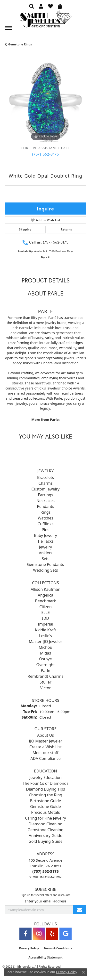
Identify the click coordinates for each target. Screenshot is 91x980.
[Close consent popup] (83, 972)
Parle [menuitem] (45, 670)
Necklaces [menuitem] (45, 501)
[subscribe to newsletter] (80, 910)
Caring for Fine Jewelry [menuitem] (45, 818)
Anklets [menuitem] (45, 553)
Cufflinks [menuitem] (45, 524)
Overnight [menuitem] (46, 665)
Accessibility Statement (45, 957)
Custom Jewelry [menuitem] (46, 489)
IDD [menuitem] (45, 618)
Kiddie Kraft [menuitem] (45, 630)
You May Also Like (45, 436)
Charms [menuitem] (45, 483)
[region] (45, 102)
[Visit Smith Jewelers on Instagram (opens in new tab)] (39, 934)
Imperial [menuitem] (45, 624)
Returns (66, 229)
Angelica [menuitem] (46, 595)
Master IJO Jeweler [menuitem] (46, 641)
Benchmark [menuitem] (46, 601)
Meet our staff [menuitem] (45, 753)
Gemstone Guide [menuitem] (45, 807)
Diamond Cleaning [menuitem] (45, 824)
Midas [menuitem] (45, 653)
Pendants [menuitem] (45, 506)
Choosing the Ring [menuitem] (46, 795)
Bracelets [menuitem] (45, 477)
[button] (32, 6)
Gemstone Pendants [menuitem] (45, 564)
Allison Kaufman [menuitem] (45, 589)
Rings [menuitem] (45, 512)
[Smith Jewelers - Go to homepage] (46, 20)
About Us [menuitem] (45, 735)
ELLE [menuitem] (45, 612)
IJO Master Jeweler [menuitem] (46, 741)
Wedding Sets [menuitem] (45, 570)
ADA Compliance (45, 758)
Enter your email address (45, 901)
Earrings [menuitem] (45, 495)
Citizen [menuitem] (45, 607)
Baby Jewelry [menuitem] (45, 535)
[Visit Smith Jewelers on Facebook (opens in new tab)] (25, 934)
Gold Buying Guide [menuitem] (45, 841)
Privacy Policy (29, 948)
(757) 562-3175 (45, 154)
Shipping (25, 229)
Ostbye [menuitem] (45, 659)
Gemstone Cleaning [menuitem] (46, 830)
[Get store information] (45, 877)
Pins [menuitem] (45, 530)
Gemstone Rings (20, 44)
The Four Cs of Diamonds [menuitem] (45, 783)
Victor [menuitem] (45, 688)
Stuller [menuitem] (45, 682)
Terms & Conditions (58, 948)
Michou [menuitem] (46, 647)
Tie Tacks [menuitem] (45, 541)
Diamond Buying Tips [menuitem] (45, 789)
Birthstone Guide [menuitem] (46, 801)
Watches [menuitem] (46, 518)
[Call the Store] (45, 871)
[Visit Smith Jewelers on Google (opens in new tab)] (66, 934)
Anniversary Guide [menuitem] (46, 836)
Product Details (46, 280)
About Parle (45, 293)
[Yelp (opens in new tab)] (52, 934)
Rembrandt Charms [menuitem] (45, 676)
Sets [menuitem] (45, 559)
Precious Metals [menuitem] (45, 812)
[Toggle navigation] (8, 28)
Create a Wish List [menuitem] (45, 747)
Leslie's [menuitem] (45, 636)
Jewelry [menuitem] (46, 547)
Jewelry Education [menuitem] (45, 778)
